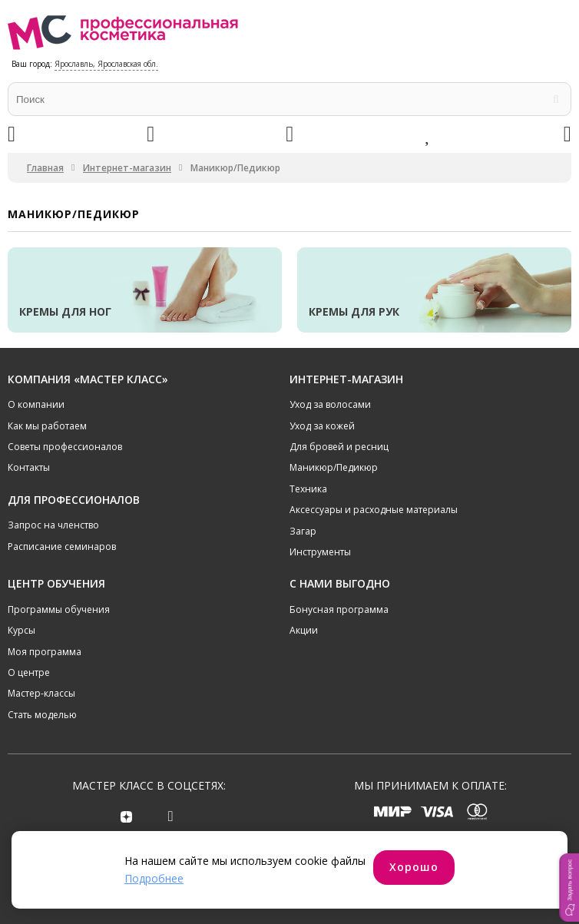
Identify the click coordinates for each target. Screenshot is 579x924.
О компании (36, 404)
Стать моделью (42, 715)
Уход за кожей (322, 426)
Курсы (22, 630)
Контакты (29, 467)
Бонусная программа (339, 609)
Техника (308, 489)
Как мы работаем (47, 426)
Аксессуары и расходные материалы (374, 510)
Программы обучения (59, 609)
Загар (303, 531)
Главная (45, 168)
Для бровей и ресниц (339, 447)
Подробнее (154, 878)
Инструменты (320, 552)
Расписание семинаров (62, 546)
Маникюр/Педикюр (334, 467)
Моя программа (45, 652)
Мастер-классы (41, 693)
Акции (304, 630)
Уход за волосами (330, 404)
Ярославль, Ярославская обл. (106, 64)
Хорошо (414, 867)
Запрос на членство (53, 525)
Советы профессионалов (65, 447)
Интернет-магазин (127, 168)
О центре (29, 672)
